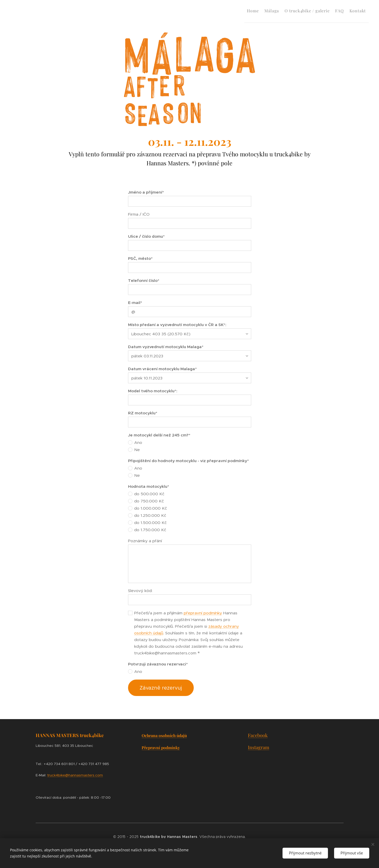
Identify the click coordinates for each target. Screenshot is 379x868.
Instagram (258, 747)
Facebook (257, 735)
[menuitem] (236, 11)
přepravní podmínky (203, 613)
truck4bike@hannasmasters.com (75, 775)
